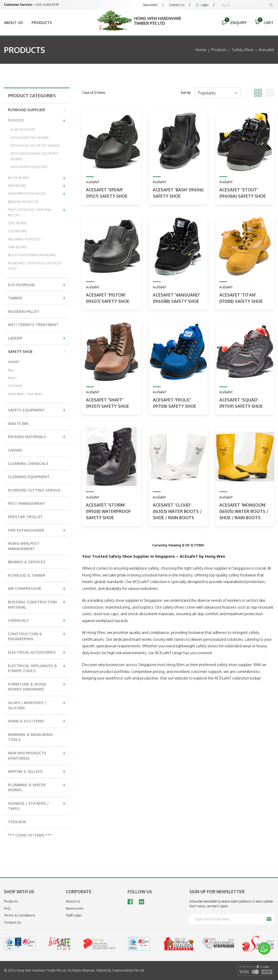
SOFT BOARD (17, 223)
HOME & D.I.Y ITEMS (37, 721)
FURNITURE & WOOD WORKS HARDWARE (37, 686)
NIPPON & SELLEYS (37, 771)
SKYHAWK (15, 386)
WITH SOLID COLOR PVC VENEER (35, 146)
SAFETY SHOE (37, 351)
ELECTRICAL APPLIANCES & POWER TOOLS (37, 668)
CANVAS (15, 450)
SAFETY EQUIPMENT (37, 410)
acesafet (266, 50)
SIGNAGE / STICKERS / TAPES (37, 805)
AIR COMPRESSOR (37, 588)
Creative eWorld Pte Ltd (128, 970)
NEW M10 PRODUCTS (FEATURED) (37, 755)
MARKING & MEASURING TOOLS (30, 737)
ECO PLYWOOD (37, 284)
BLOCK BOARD (37, 178)
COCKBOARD (18, 231)
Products (42, 23)
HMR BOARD (17, 247)
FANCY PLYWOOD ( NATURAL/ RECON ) (37, 212)
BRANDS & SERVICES (27, 562)
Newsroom (150, 5)
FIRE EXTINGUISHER (37, 530)
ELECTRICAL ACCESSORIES (37, 652)
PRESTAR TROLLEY (25, 517)
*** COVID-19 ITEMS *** (30, 835)
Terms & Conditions (20, 915)
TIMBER (37, 298)
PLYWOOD (37, 120)
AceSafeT (14, 362)
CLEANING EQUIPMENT (29, 477)
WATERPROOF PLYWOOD (37, 193)
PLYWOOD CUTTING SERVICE (34, 490)
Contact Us (177, 5)
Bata (11, 370)
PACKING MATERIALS (37, 436)
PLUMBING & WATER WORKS (37, 787)
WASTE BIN (18, 423)
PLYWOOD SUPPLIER (37, 109)
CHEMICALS (37, 620)
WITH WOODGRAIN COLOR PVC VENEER (34, 156)
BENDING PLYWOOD (23, 202)
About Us (13, 23)
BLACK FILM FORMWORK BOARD (32, 255)
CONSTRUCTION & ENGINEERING (37, 636)
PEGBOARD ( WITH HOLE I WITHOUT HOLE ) (35, 266)
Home (201, 50)
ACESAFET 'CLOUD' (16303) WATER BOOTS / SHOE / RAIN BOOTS (177, 511)
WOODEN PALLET (24, 311)
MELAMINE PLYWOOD (24, 239)
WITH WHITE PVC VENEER (30, 138)
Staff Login (74, 915)
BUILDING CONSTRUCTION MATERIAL (37, 604)
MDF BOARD (37, 186)
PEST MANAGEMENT (27, 503)
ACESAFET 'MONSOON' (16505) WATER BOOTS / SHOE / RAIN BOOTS (244, 511)
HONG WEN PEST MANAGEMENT (24, 546)
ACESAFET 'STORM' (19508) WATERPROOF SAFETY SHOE (108, 511)
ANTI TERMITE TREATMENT (33, 325)
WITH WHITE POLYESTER (29, 167)
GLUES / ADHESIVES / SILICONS (37, 704)
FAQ (7, 908)
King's (12, 378)
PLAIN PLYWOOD (23, 130)
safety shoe (243, 50)
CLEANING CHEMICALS (28, 464)
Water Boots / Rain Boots (25, 394)
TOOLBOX (17, 822)
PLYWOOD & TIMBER (27, 575)
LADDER (37, 338)
